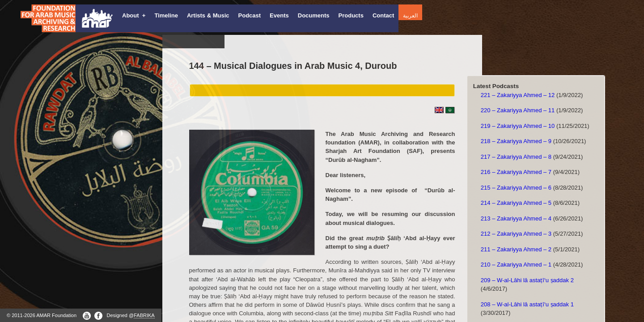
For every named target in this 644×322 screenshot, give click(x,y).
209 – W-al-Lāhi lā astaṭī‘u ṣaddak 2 (527, 280)
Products (351, 15)
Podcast (250, 15)
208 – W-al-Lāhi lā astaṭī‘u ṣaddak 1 (527, 304)
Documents (314, 15)
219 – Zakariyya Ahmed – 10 (518, 126)
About (134, 15)
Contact (383, 15)
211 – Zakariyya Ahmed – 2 (516, 249)
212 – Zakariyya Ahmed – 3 (516, 234)
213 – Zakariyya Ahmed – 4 (516, 218)
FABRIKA (144, 315)
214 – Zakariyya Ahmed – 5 (516, 203)
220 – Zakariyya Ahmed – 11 (518, 110)
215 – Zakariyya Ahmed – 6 (516, 188)
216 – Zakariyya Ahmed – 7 (516, 172)
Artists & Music (208, 15)
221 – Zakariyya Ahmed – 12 (518, 95)
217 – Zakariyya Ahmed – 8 (516, 157)
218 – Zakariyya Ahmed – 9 (516, 141)
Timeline (166, 15)
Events (279, 15)
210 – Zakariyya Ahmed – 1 (516, 265)
